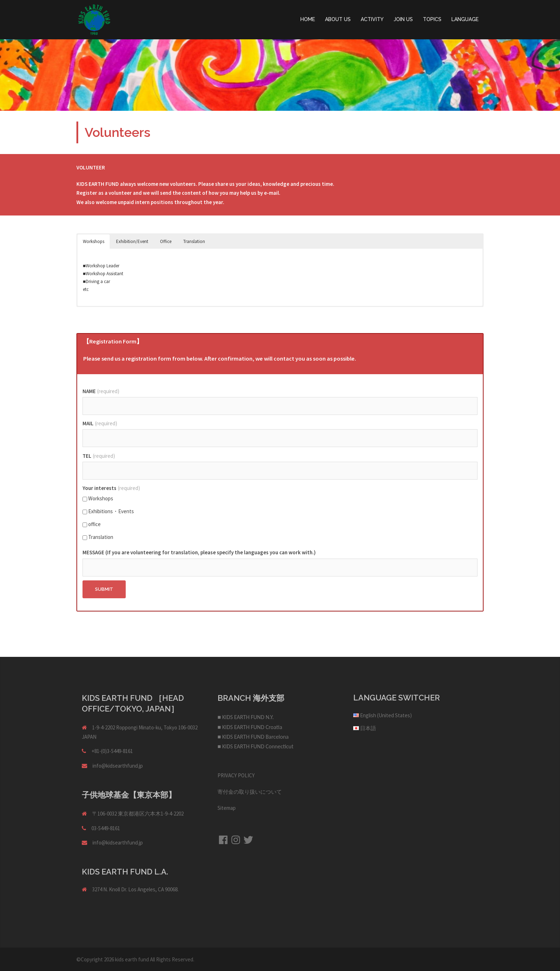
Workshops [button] (94, 241)
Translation (98, 537)
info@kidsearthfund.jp (118, 766)
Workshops (98, 498)
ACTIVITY (372, 19)
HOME (308, 19)
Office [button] (166, 241)
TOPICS (432, 19)
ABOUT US (338, 19)
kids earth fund (132, 959)
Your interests (111, 488)
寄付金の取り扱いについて (250, 792)
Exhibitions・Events (108, 511)
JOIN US (403, 19)
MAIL (100, 423)
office (92, 524)
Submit (104, 589)
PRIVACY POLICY (236, 775)
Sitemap (227, 808)
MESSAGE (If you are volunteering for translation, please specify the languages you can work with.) (199, 552)
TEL (99, 456)
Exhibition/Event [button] (132, 241)
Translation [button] (194, 241)
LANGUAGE (465, 19)
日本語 (368, 728)
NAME (101, 391)
